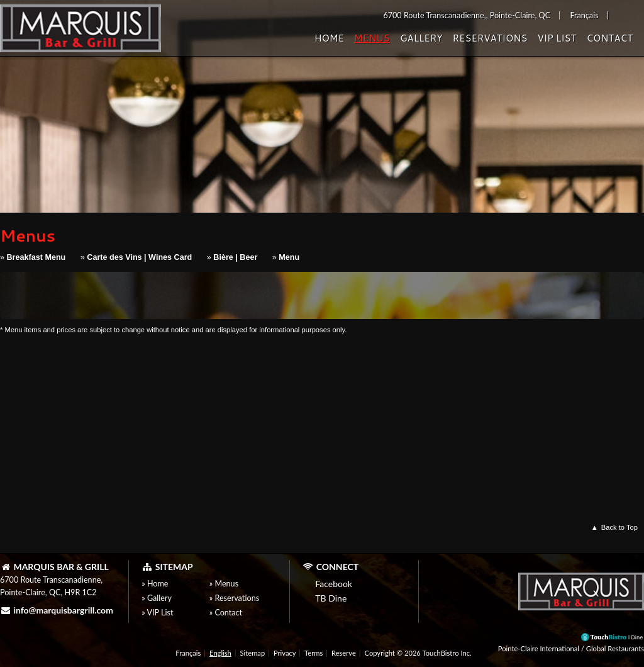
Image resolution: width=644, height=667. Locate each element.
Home (329, 38)
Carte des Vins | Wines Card (139, 257)
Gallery (421, 38)
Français (188, 653)
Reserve (344, 653)
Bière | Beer (235, 257)
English (220, 653)
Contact (609, 38)
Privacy (285, 653)
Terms (314, 653)
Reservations (490, 38)
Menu (289, 257)
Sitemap (253, 653)
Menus (372, 38)
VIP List (557, 38)
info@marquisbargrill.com (57, 610)
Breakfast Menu (36, 257)
